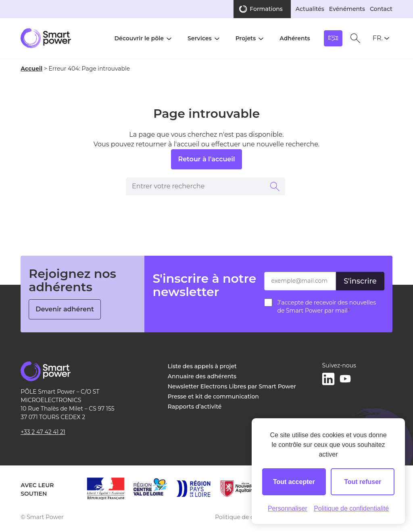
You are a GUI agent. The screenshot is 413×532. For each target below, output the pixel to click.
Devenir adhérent (65, 309)
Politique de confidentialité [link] (351, 508)
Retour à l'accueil (206, 159)
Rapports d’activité (195, 407)
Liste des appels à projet (202, 366)
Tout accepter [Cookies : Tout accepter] (294, 482)
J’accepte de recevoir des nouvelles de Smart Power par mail (326, 307)
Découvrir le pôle (139, 38)
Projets (246, 38)
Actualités (310, 9)
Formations (266, 9)
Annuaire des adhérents (202, 376)
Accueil (31, 69)
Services (200, 38)
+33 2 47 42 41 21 (43, 432)
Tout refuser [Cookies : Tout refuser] (363, 482)
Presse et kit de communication (213, 396)
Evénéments (347, 9)
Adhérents (295, 38)
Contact (381, 9)
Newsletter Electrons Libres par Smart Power (232, 386)
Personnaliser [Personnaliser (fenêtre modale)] (288, 508)
